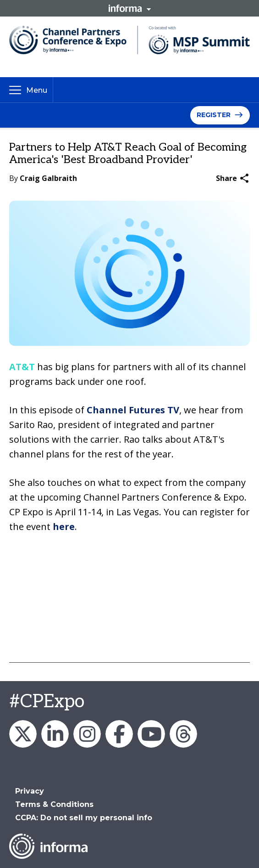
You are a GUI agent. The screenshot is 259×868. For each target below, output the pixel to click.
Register (214, 115)
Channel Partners (55, 734)
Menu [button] (37, 90)
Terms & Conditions (54, 804)
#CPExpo (47, 702)
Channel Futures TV (133, 410)
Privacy (30, 791)
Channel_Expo (23, 734)
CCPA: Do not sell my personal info (84, 818)
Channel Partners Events (119, 734)
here (64, 527)
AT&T (22, 367)
